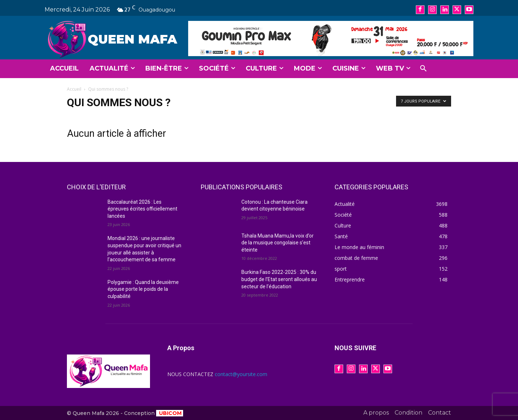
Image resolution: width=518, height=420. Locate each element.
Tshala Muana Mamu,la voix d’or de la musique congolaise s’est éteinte (278, 243)
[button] (423, 69)
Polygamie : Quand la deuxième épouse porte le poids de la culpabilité (143, 289)
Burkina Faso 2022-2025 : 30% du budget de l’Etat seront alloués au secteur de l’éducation (279, 279)
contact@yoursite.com (241, 374)
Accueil (74, 89)
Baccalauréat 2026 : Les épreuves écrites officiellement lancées (142, 209)
